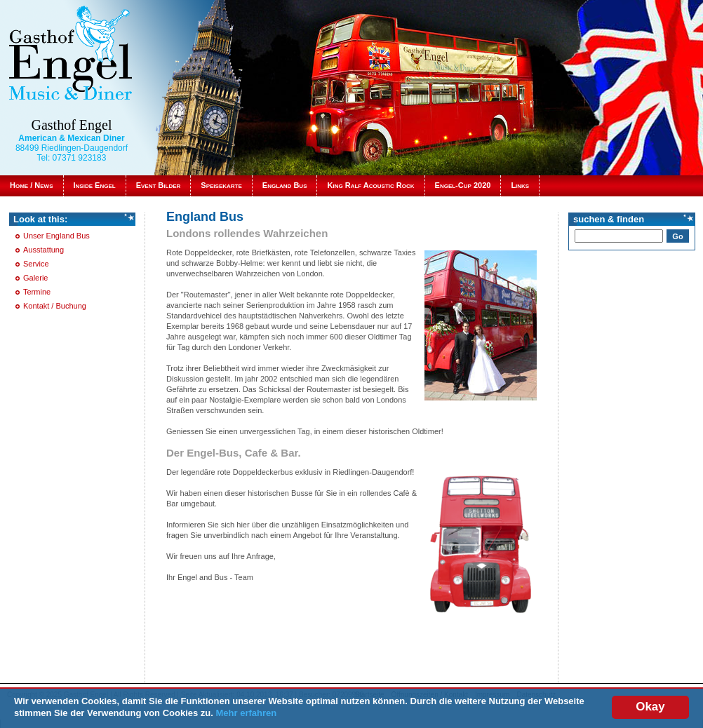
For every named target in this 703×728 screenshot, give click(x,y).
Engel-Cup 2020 (463, 185)
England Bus (285, 185)
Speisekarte (221, 185)
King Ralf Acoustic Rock (370, 185)
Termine (37, 292)
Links (520, 185)
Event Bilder (159, 185)
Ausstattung (43, 250)
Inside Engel (95, 185)
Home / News (32, 185)
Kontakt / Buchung (55, 306)
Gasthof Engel (72, 125)
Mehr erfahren (247, 714)
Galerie (35, 278)
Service (36, 264)
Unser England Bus (56, 236)
